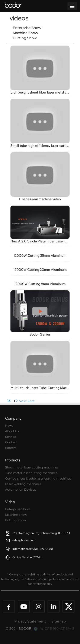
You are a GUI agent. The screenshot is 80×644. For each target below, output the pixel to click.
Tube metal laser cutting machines (31, 473)
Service (11, 437)
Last (31, 401)
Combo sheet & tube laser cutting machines (38, 478)
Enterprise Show (27, 28)
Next (23, 401)
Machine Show (25, 33)
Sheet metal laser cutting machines (32, 467)
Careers (11, 448)
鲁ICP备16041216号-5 (57, 629)
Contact (11, 442)
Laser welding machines (23, 484)
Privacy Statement (30, 621)
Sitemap (59, 621)
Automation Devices (20, 490)
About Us (12, 431)
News (9, 426)
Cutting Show (25, 38)
